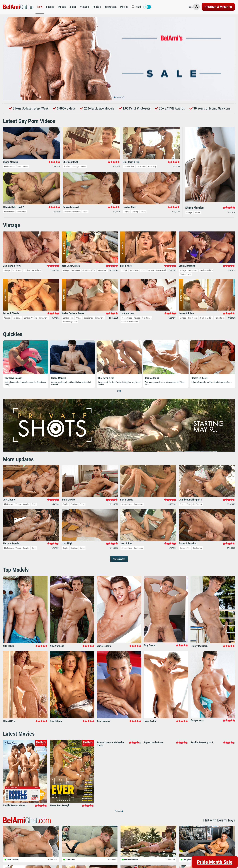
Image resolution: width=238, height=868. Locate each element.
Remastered (102, 270)
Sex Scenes (141, 167)
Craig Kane (188, 860)
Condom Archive (89, 270)
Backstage (110, 7)
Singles (67, 167)
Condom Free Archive (32, 270)
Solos (73, 7)
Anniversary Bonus (70, 322)
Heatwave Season (13, 378)
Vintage (84, 7)
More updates (119, 559)
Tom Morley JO (152, 378)
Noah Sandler (13, 860)
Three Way (152, 167)
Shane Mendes (59, 378)
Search (138, 7)
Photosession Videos (13, 167)
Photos (97, 7)
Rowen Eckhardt (199, 378)
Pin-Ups (189, 213)
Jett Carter (70, 860)
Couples (26, 504)
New (40, 7)
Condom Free (129, 167)
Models (62, 7)
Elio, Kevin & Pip (106, 378)
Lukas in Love (185, 274)
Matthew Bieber (131, 860)
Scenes (50, 7)
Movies (124, 7)
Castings (75, 167)
